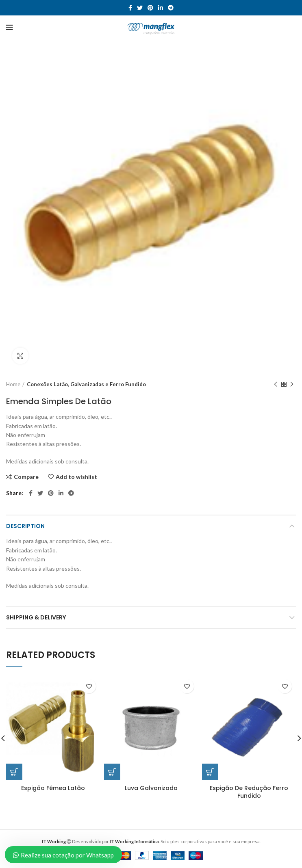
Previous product (276, 384)
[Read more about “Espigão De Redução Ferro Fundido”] (210, 772)
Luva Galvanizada (151, 788)
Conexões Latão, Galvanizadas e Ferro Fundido (86, 384)
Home (13, 384)
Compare (26, 477)
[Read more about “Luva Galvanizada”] (112, 772)
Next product (292, 384)
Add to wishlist (76, 477)
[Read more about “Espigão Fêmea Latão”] (14, 772)
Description (25, 526)
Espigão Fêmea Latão (53, 788)
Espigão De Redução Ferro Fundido (249, 792)
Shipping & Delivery (36, 617)
